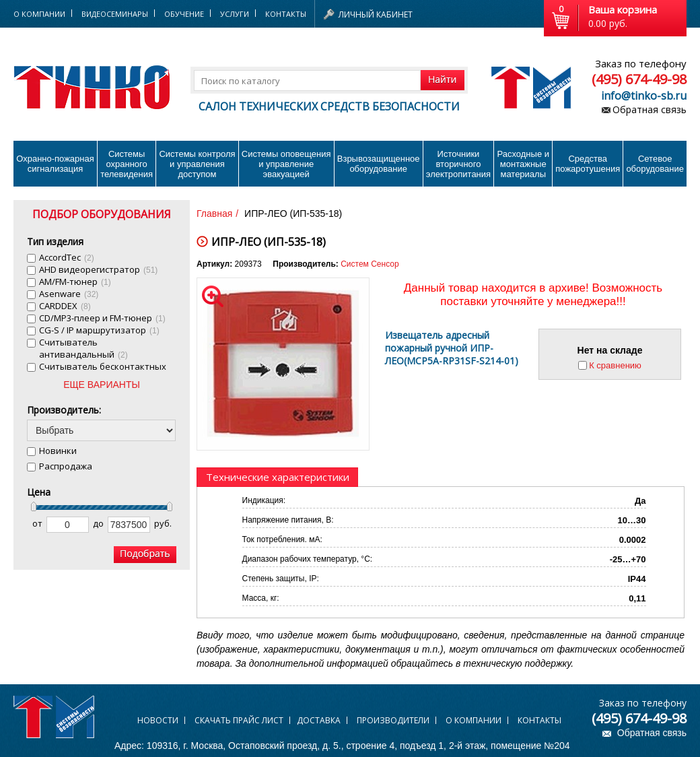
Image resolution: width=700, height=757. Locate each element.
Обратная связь (650, 109)
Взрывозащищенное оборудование (379, 164)
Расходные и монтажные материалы (523, 164)
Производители (393, 720)
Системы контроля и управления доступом (197, 164)
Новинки (58, 451)
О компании (474, 720)
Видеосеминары (115, 14)
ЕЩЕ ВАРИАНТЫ (102, 385)
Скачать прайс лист (239, 720)
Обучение (184, 14)
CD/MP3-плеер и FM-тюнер (102, 318)
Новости (158, 720)
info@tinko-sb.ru (644, 96)
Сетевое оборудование (655, 164)
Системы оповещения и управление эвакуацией (286, 164)
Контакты (286, 14)
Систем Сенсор (370, 264)
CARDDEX (65, 306)
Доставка (319, 720)
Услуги (235, 14)
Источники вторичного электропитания (458, 164)
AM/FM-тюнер (75, 282)
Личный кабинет (376, 14)
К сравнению (615, 365)
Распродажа (66, 466)
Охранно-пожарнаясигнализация (55, 164)
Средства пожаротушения (588, 164)
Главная (214, 213)
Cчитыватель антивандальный (83, 348)
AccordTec (67, 257)
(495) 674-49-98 (639, 79)
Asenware (69, 294)
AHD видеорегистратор (98, 269)
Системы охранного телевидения (127, 164)
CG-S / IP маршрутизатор (99, 330)
